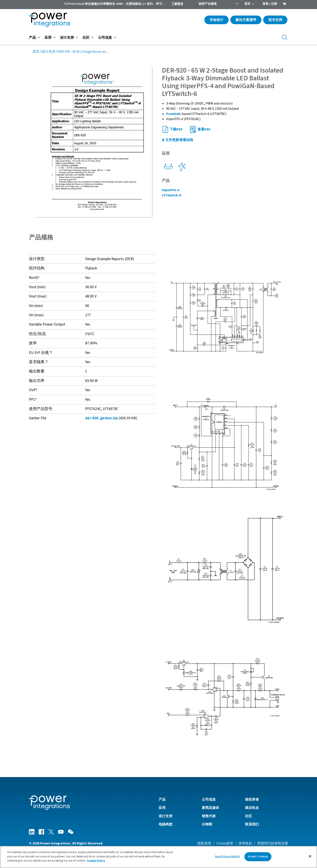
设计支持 (67, 38)
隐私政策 (204, 843)
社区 (86, 38)
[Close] (310, 856)
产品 (32, 38)
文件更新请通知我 (177, 140)
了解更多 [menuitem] (177, 4)
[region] (158, 857)
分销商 (207, 824)
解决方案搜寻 (246, 20)
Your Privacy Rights (227, 857)
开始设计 (217, 20)
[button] (225, 317)
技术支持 (275, 20)
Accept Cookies (258, 857)
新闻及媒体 (210, 808)
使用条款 (245, 843)
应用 (48, 38)
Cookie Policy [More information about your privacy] (96, 861)
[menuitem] (284, 4)
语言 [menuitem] (247, 4)
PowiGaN (173, 114)
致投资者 (252, 800)
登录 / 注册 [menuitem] (270, 4)
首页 (36, 52)
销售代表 (209, 816)
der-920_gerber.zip (101, 418)
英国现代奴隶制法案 (273, 843)
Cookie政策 (225, 843)
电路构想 (166, 824)
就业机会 (252, 808)
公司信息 (105, 38)
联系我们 (252, 824)
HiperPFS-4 (170, 190)
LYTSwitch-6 (171, 195)
